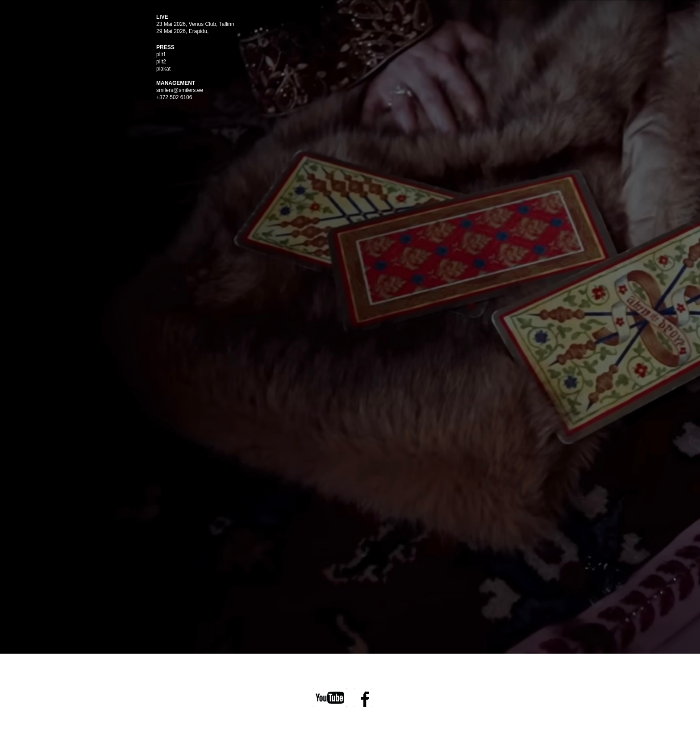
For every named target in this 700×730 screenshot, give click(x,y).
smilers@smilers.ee (180, 90)
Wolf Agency (373, 718)
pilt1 (161, 54)
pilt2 (161, 62)
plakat (163, 69)
